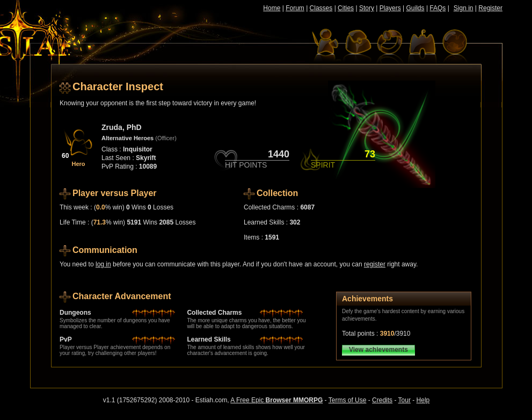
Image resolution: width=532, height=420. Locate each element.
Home (272, 8)
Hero (78, 164)
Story (367, 8)
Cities (346, 8)
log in (103, 264)
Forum (295, 8)
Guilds (416, 8)
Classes (321, 8)
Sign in (464, 8)
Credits (382, 400)
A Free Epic (276, 400)
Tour (405, 400)
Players (390, 8)
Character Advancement (122, 296)
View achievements (378, 350)
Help (423, 400)
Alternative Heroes (127, 138)
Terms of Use (348, 400)
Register (490, 8)
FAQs (438, 8)
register (375, 264)
